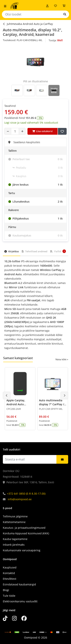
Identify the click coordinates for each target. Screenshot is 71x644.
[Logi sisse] (47, 6)
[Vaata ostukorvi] (64, 6)
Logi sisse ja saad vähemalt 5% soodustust (31, 123)
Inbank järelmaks (14, 545)
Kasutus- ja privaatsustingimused (24, 528)
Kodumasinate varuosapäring (22, 550)
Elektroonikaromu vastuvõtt (20, 601)
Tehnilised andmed (35, 251)
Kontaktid (9, 573)
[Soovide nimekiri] (55, 6)
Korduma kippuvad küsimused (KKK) (26, 533)
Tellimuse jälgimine (15, 516)
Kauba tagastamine (15, 539)
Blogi (6, 590)
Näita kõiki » (62, 359)
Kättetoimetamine (14, 522)
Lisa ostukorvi (43, 131)
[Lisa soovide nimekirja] (62, 131)
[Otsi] (65, 14)
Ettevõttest (10, 579)
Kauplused (10, 567)
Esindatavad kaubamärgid (19, 584)
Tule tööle (9, 596)
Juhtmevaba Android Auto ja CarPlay (30, 24)
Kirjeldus (12, 251)
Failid (58, 251)
